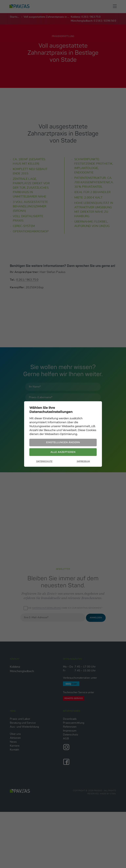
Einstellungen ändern (63, 442)
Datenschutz (44, 462)
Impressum (83, 462)
